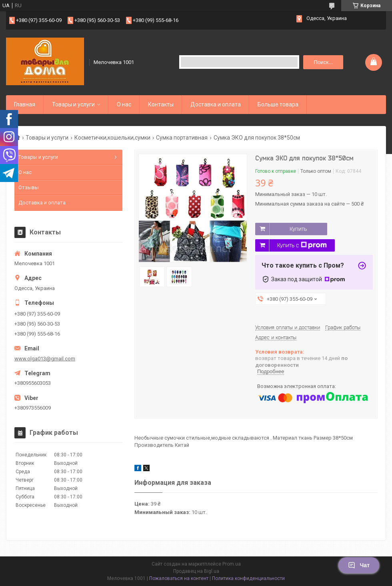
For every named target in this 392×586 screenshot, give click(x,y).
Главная (25, 104)
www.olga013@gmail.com (45, 359)
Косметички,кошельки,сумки (112, 138)
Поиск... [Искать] (323, 62)
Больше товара (278, 104)
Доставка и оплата (216, 104)
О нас (124, 104)
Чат (359, 565)
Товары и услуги (73, 104)
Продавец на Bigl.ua (196, 571)
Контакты (161, 104)
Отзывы (29, 187)
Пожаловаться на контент (179, 578)
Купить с (302, 245)
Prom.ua (232, 564)
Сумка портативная (182, 138)
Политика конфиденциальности (248, 578)
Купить (298, 229)
